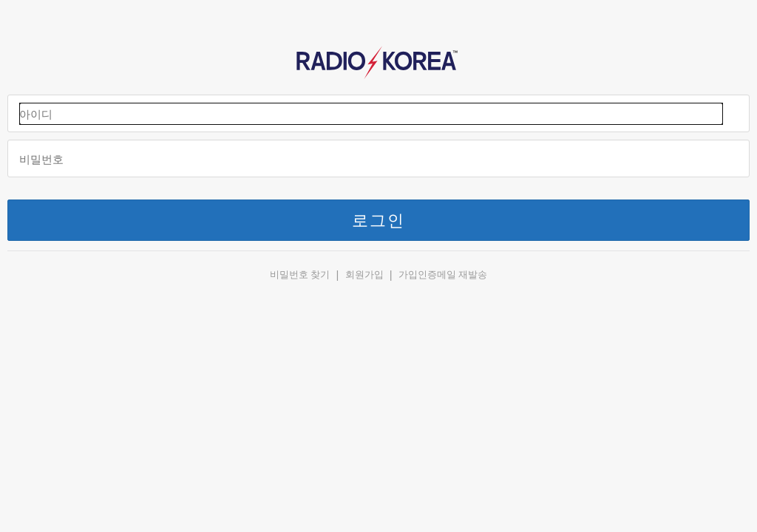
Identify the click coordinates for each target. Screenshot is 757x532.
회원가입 (364, 274)
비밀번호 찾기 (300, 274)
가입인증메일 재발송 (443, 274)
